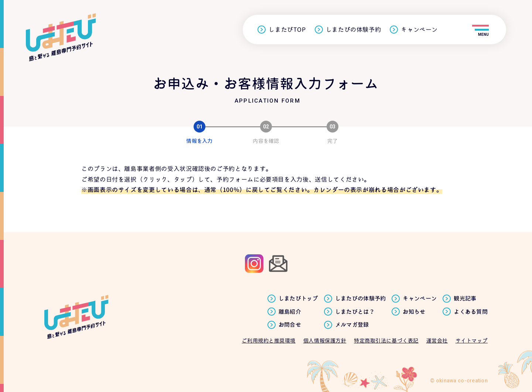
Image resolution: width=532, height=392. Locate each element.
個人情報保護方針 (325, 341)
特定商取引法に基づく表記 (386, 341)
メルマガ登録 (352, 325)
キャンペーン (419, 30)
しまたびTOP (287, 30)
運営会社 (437, 341)
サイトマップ (472, 341)
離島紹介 (290, 312)
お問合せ (290, 325)
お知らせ (414, 312)
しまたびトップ (298, 299)
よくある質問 (471, 312)
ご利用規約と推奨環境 (269, 341)
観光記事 (465, 299)
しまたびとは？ (355, 312)
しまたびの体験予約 (354, 30)
